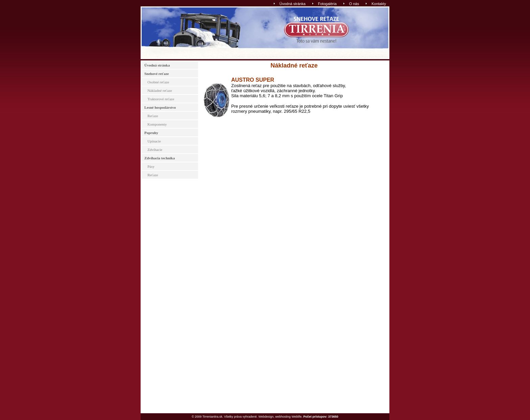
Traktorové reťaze (161, 99)
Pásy (151, 166)
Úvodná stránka (293, 4)
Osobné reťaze (158, 82)
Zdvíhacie (155, 150)
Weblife (296, 417)
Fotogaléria (327, 4)
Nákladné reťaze (160, 90)
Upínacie (154, 141)
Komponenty (157, 124)
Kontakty (379, 4)
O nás (354, 4)
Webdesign (266, 417)
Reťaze (153, 116)
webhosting (283, 417)
